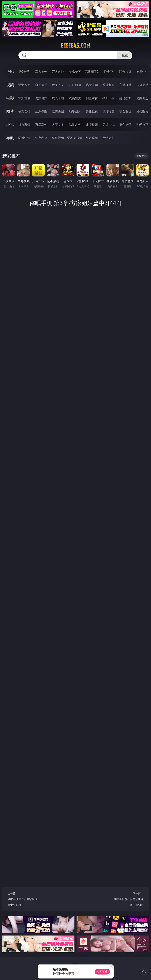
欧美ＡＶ (58, 85)
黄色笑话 (125, 125)
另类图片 (142, 111)
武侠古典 (75, 125)
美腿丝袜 (92, 111)
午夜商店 (41, 138)
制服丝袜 (92, 98)
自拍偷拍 (41, 85)
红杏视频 (92, 138)
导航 (10, 138)
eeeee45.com (75, 46)
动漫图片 (75, 111)
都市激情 (24, 125)
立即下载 (102, 972)
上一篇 (22, 900)
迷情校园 (92, 125)
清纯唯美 (108, 111)
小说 (10, 124)
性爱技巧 (142, 125)
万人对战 (58, 72)
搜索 (125, 55)
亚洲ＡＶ (24, 85)
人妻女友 (58, 125)
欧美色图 (58, 111)
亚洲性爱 (24, 98)
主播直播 (125, 85)
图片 (10, 111)
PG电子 (24, 72)
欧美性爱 (75, 98)
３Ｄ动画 (75, 85)
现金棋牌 (125, 72)
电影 (10, 98)
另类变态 (142, 98)
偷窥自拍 (24, 111)
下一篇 (129, 900)
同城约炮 (24, 138)
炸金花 (108, 72)
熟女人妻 (92, 85)
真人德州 (41, 72)
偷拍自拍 (41, 98)
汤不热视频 (75, 138)
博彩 (10, 71)
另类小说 (108, 125)
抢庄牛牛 (142, 72)
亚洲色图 (41, 111)
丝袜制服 (108, 85)
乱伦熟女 (125, 98)
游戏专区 (75, 72)
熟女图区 (125, 111)
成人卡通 (58, 98)
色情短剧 (108, 138)
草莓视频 (58, 138)
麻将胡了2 (92, 72)
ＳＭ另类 (142, 85)
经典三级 (108, 98)
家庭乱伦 (41, 125)
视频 (10, 85)
